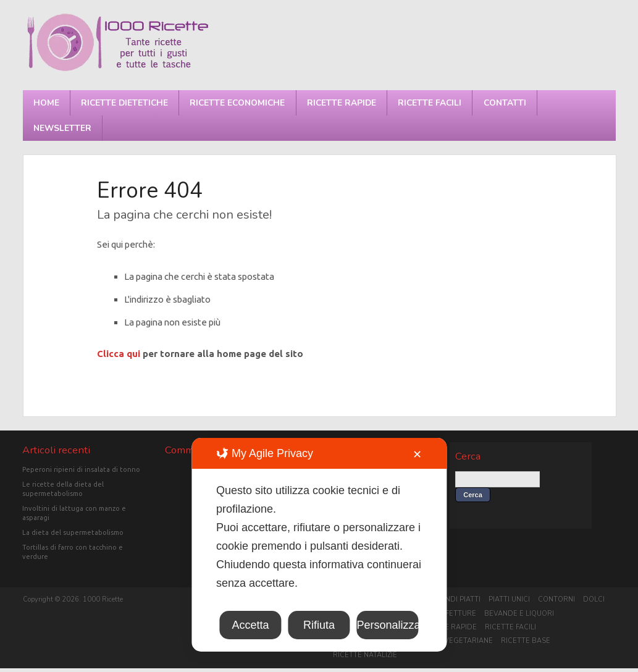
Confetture (453, 614)
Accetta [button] (250, 625)
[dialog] (319, 545)
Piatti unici (509, 599)
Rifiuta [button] (319, 625)
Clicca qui (119, 354)
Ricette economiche (237, 103)
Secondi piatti (453, 599)
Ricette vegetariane (453, 641)
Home (46, 103)
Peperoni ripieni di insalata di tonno (81, 469)
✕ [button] (417, 455)
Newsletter (62, 128)
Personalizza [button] (388, 625)
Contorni (556, 599)
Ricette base (526, 641)
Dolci (594, 599)
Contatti (505, 103)
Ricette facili (430, 103)
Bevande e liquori (519, 614)
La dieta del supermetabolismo (73, 532)
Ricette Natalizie (365, 655)
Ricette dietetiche (124, 103)
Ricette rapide (342, 103)
